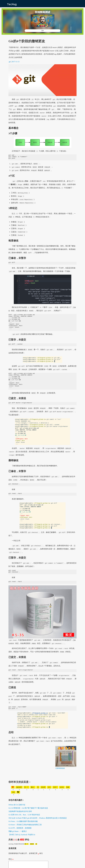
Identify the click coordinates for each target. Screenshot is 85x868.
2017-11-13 (15, 62)
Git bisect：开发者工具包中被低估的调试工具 (25, 835)
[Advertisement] (43, 794)
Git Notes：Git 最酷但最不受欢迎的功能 (23, 832)
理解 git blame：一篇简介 (18, 842)
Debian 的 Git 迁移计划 (17, 815)
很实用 (32, 855)
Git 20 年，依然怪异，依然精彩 (20, 839)
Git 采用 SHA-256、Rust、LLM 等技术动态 (24, 825)
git (10, 62)
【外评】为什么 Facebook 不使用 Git (22, 845)
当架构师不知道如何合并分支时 (20, 822)
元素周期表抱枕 (60, 779)
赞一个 (27, 855)
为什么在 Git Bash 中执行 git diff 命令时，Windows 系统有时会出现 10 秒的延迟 (38, 829)
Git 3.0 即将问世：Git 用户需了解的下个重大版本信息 (28, 819)
